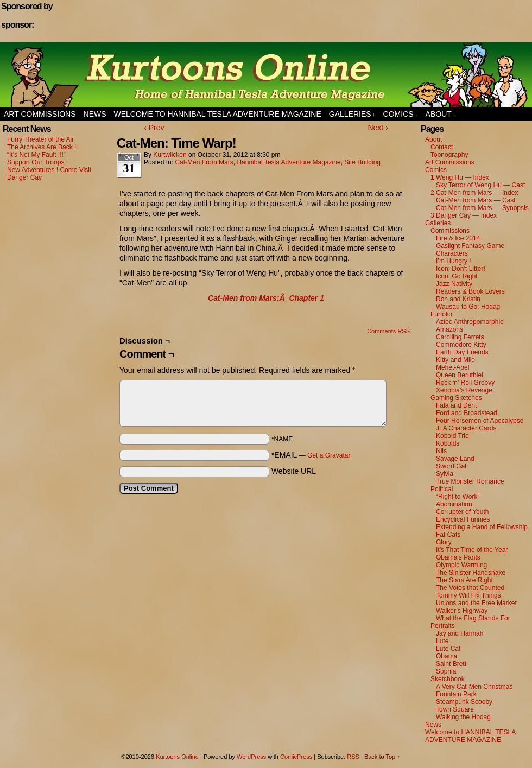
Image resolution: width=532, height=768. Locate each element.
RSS (353, 757)
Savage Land (455, 459)
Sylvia (445, 474)
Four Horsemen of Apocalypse (480, 421)
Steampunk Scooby (464, 702)
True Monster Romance (470, 481)
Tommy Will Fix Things (468, 595)
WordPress (251, 757)
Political (442, 489)
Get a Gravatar (329, 455)
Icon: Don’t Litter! (461, 269)
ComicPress (296, 757)
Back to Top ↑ (382, 757)
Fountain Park (456, 694)
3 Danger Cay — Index (464, 215)
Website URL (294, 471)
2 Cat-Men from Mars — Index (474, 193)
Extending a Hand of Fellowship (482, 527)
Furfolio (441, 314)
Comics (401, 114)
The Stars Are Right (464, 580)
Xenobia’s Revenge (464, 390)
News (95, 114)
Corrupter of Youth (462, 512)
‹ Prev (154, 128)
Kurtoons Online (266, 75)
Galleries (352, 114)
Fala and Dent (456, 405)
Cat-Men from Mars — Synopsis (482, 208)
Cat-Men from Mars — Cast (476, 200)
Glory (444, 542)
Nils (441, 451)
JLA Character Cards (466, 428)
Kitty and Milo (455, 360)
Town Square (455, 709)
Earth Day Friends (462, 352)
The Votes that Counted (470, 588)
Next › (378, 128)
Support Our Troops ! (37, 162)
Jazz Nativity (454, 284)
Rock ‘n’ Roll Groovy (465, 383)
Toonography (449, 155)
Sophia (446, 671)
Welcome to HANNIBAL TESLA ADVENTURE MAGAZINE (218, 114)
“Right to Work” (458, 497)
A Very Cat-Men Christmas (474, 687)
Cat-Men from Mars (204, 162)
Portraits (443, 626)
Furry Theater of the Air (40, 139)
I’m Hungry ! (454, 261)
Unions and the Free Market (476, 603)
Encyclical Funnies (463, 519)
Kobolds (448, 443)
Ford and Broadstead (467, 413)
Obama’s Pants (458, 557)
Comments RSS (388, 331)
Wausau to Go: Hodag (468, 307)
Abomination (454, 504)
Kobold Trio (452, 436)
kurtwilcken (170, 155)
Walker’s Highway (462, 611)
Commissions (450, 231)
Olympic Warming (461, 565)
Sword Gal (451, 466)
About (441, 114)
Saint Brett (451, 664)
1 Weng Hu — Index (460, 177)
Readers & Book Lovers (470, 291)
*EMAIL (311, 455)
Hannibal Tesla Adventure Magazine (289, 162)
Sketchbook (448, 679)
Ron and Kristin (458, 299)
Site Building (362, 162)
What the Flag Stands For (473, 618)
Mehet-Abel (452, 367)
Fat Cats (448, 535)
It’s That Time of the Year (472, 550)
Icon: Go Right (457, 276)
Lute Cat (448, 649)
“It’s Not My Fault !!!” (36, 155)
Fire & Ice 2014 (458, 238)
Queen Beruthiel (460, 375)
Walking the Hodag (463, 717)
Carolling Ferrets (460, 337)
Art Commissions (40, 114)
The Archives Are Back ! (42, 147)
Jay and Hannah (460, 633)
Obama (446, 656)
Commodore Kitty (461, 345)
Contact (442, 147)
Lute (442, 641)
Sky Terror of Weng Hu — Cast (480, 185)
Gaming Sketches (456, 398)
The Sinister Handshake (471, 573)
